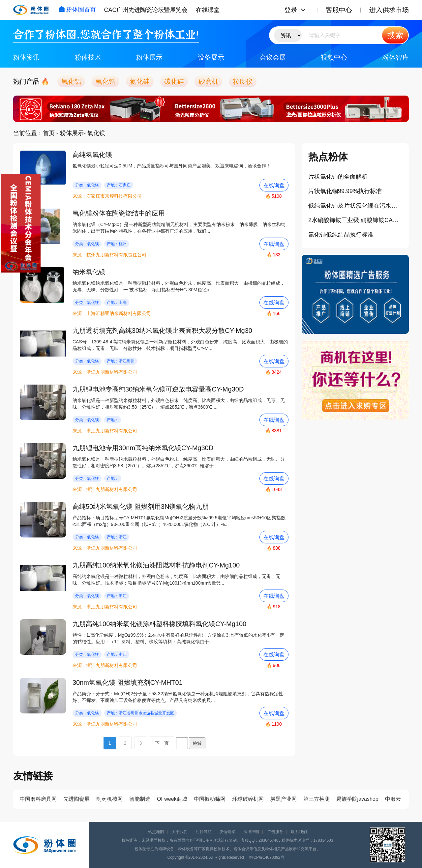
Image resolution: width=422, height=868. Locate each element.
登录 (291, 10)
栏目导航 (204, 832)
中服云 (393, 799)
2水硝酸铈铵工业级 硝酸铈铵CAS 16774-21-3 (355, 220)
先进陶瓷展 (76, 799)
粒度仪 (243, 81)
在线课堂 (208, 10)
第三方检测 (316, 799)
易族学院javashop (357, 799)
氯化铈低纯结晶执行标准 (341, 235)
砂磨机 (208, 81)
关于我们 (180, 832)
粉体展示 (149, 57)
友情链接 (227, 832)
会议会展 (273, 57)
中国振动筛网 (210, 799)
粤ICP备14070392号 (266, 857)
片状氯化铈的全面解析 (338, 177)
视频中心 (334, 57)
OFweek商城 (172, 799)
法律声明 (251, 832)
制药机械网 (109, 799)
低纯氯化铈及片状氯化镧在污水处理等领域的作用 (355, 206)
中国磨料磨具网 (38, 799)
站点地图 (156, 832)
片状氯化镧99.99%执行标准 (345, 191)
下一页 (162, 743)
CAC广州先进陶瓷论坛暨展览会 (146, 10)
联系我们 (299, 832)
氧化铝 (71, 81)
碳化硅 (174, 81)
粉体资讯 (26, 57)
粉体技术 (88, 57)
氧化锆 (105, 81)
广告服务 (275, 832)
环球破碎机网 (248, 799)
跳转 (197, 743)
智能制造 (140, 799)
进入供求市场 (389, 10)
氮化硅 (140, 81)
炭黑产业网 (284, 799)
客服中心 (339, 10)
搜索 (395, 35)
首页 (49, 133)
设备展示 (211, 57)
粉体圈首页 (77, 10)
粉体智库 (396, 57)
